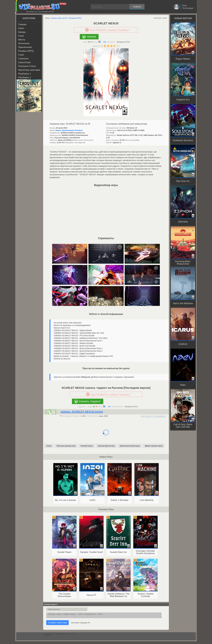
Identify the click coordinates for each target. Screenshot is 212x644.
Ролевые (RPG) (26, 51)
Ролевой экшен (87, 446)
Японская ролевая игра (66, 446)
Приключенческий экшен (130, 446)
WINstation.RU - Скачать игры (55, 635)
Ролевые (79, 130)
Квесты (22, 40)
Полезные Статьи (27, 66)
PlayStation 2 (24, 78)
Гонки (21, 36)
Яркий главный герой (154, 446)
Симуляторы (24, 62)
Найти (137, 7)
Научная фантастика (106, 446)
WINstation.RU (40, 7)
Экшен (58, 130)
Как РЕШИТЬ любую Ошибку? (110, 30)
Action (21, 28)
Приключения (25, 47)
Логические (24, 43)
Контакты (48, 636)
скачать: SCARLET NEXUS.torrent (82, 412)
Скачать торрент (90, 401)
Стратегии (23, 59)
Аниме (49, 446)
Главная (22, 24)
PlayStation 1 (24, 74)
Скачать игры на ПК (59, 18)
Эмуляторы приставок (29, 70)
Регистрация (188, 8)
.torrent (91, 37)
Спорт (21, 55)
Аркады (22, 32)
